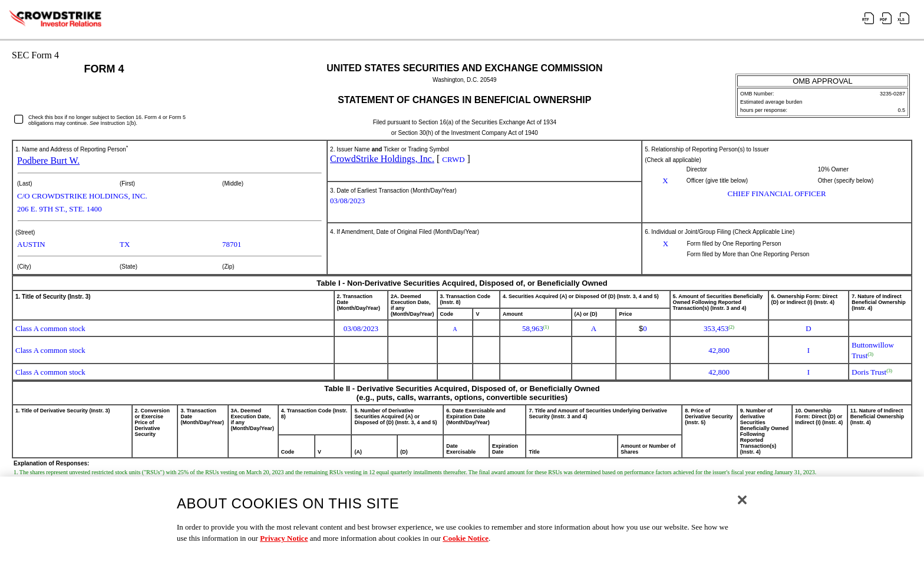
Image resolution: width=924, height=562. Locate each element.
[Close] (742, 508)
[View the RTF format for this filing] (870, 19)
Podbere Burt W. (48, 161)
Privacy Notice (284, 546)
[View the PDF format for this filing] (888, 19)
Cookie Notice (466, 546)
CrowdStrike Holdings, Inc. (382, 159)
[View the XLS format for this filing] (906, 19)
